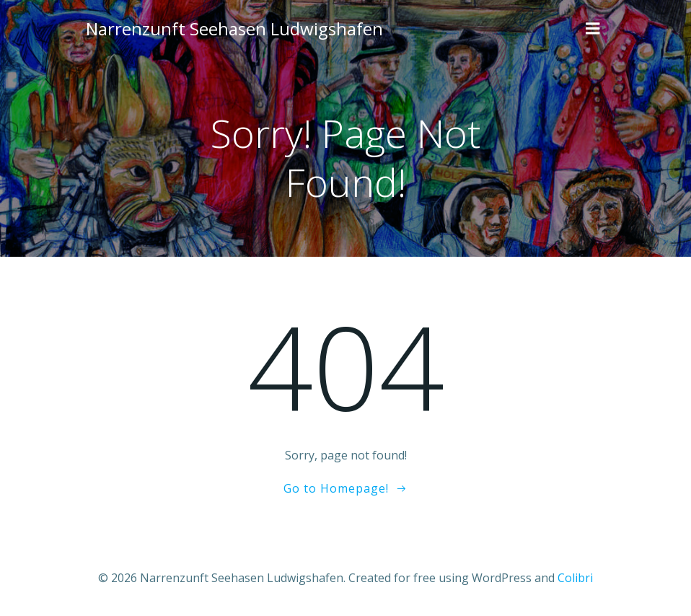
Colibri (575, 578)
